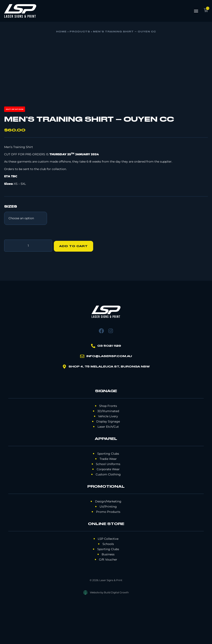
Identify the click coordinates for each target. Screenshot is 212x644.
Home (61, 32)
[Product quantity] (28, 287)
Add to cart (75, 287)
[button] (196, 11)
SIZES (11, 249)
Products (80, 32)
